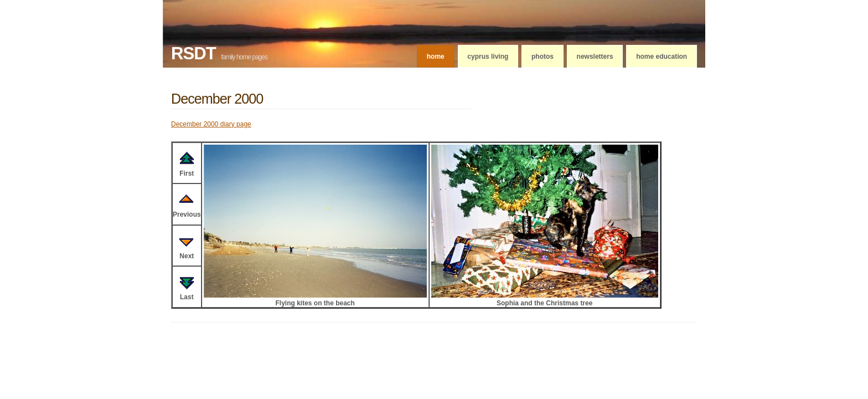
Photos (542, 57)
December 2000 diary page (211, 124)
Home (436, 57)
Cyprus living (488, 57)
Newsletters (595, 57)
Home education (662, 57)
